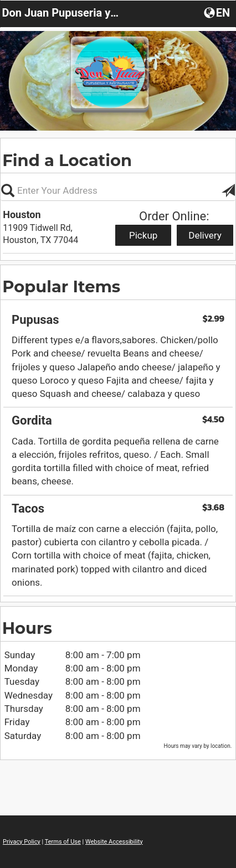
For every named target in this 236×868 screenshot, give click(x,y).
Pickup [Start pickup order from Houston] (143, 235)
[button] (218, 12)
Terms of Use (63, 842)
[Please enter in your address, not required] (118, 190)
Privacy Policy (22, 842)
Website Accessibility (114, 842)
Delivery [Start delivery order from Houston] (205, 235)
